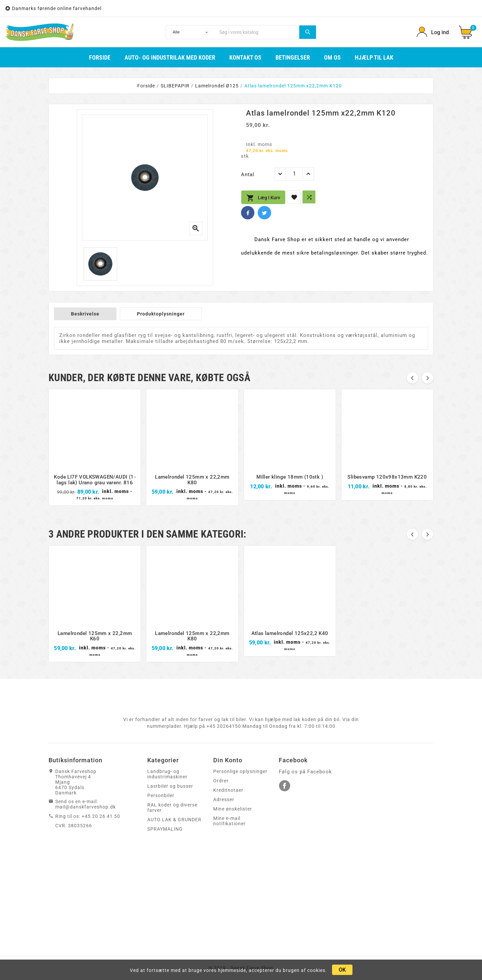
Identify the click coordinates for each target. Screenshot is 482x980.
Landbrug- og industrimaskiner (167, 774)
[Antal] (294, 174)
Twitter (264, 213)
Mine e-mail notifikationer (229, 821)
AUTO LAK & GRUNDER (174, 820)
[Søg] (258, 32)
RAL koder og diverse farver (172, 808)
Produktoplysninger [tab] (161, 314)
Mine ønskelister (233, 809)
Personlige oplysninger (240, 771)
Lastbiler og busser (170, 786)
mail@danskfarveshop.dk (86, 807)
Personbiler (161, 795)
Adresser (224, 799)
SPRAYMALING (165, 829)
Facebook (248, 213)
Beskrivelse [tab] (85, 314)
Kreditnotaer (228, 790)
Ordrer (221, 781)
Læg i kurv (263, 198)
